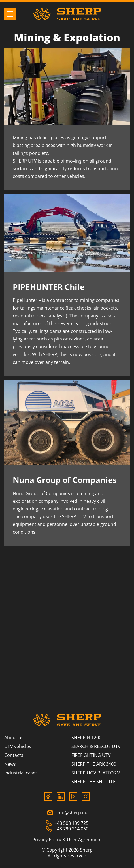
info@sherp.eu (67, 813)
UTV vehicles (18, 746)
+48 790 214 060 (67, 829)
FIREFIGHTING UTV (91, 755)
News (10, 764)
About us (14, 738)
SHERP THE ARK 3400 (94, 764)
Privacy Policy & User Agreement (67, 840)
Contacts (14, 755)
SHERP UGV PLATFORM (96, 773)
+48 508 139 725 (67, 823)
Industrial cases (21, 773)
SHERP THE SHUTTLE (93, 782)
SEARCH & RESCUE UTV (96, 746)
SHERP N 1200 (86, 738)
